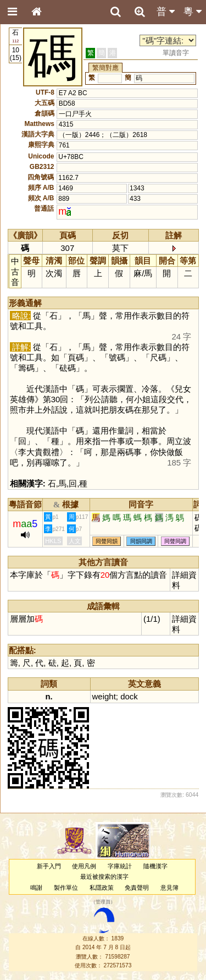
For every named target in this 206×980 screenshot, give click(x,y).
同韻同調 (141, 541)
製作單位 (66, 888)
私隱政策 (102, 888)
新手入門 (49, 866)
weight (104, 696)
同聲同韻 (107, 541)
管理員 (103, 902)
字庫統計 (120, 866)
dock (129, 696)
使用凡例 (84, 866)
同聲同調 (175, 541)
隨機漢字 (155, 866)
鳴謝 (36, 888)
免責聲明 (137, 888)
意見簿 (169, 888)
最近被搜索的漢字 (104, 877)
